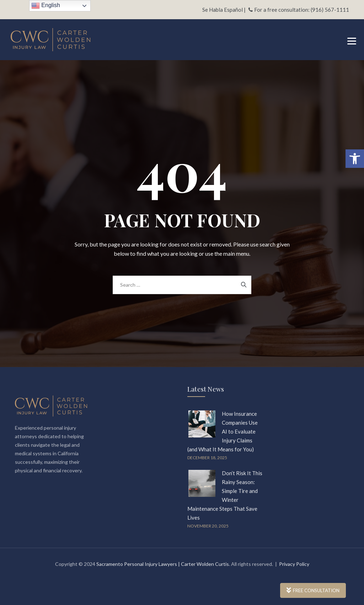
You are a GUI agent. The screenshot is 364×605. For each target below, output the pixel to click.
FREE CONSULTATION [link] (313, 590)
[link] (355, 159)
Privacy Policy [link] (294, 564)
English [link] (46, 6)
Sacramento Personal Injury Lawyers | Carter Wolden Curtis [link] (163, 564)
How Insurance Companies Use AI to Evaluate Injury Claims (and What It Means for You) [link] (223, 431)
